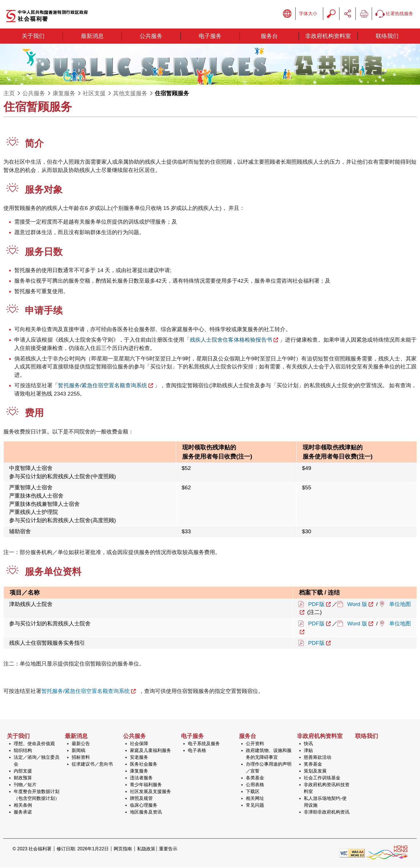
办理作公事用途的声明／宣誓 (269, 768)
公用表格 (255, 785)
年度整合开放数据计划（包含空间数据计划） (37, 795)
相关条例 (23, 806)
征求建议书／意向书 (92, 765)
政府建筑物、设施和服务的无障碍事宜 (269, 754)
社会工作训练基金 (322, 778)
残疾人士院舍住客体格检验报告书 (231, 340)
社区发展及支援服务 (150, 792)
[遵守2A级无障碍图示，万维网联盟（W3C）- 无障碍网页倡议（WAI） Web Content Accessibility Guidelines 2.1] (352, 853)
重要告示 (168, 849)
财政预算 (23, 778)
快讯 (308, 744)
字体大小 (308, 14)
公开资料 (255, 744)
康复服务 (64, 94)
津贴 (308, 751)
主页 (9, 94)
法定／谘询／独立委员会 (37, 761)
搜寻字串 (331, 14)
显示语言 (287, 14)
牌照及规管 (141, 799)
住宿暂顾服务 (172, 94)
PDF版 (316, 604)
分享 (347, 14)
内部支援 (23, 771)
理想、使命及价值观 (34, 744)
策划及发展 (315, 771)
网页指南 (123, 849)
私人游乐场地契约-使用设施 (325, 802)
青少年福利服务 (146, 785)
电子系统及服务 (204, 744)
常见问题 (255, 806)
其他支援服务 (130, 94)
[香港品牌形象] (387, 853)
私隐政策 (146, 849)
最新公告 (81, 744)
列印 (364, 14)
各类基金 (255, 778)
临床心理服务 (144, 806)
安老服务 (139, 758)
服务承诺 (23, 813)
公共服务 (34, 94)
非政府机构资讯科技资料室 (327, 789)
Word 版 (357, 604)
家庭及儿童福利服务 (150, 751)
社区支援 (94, 94)
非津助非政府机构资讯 (327, 813)
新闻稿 (79, 751)
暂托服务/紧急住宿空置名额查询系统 (103, 386)
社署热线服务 (394, 14)
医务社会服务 (144, 765)
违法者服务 (141, 778)
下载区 (253, 792)
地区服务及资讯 (146, 813)
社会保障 (139, 744)
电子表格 (197, 751)
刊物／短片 (25, 785)
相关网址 (255, 799)
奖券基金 (313, 765)
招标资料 (81, 758)
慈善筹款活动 (317, 758)
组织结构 (23, 751)
